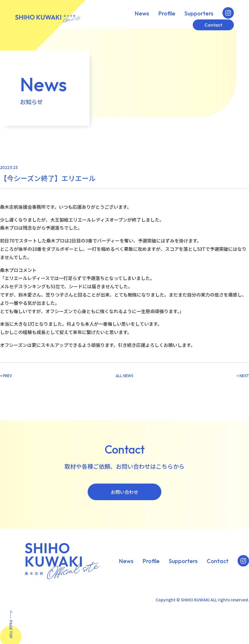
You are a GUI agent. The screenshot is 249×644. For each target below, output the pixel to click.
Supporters (199, 13)
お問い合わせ (124, 492)
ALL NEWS (124, 376)
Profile (167, 13)
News (142, 13)
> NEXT (243, 376)
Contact (213, 25)
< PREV (6, 376)
